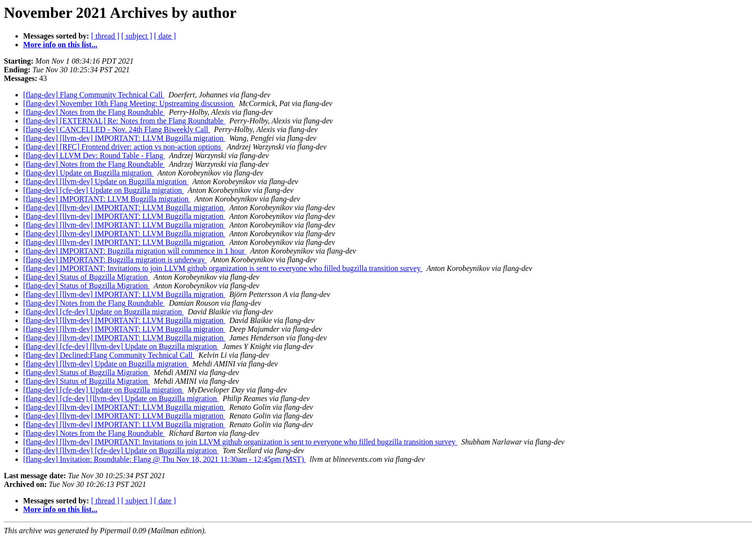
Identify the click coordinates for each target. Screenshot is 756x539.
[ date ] (165, 36)
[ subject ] (137, 36)
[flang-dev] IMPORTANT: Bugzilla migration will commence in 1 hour (135, 251)
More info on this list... (60, 45)
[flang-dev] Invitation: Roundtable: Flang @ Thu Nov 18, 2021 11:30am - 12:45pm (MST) (164, 459)
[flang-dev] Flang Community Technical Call (94, 95)
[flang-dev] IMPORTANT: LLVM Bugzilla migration (107, 199)
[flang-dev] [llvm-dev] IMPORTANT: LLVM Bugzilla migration (124, 138)
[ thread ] (105, 36)
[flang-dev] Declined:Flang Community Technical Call (109, 355)
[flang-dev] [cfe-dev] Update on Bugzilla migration (103, 190)
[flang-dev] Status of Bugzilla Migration (87, 277)
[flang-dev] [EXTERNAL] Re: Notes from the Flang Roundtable (124, 121)
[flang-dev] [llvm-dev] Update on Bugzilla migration (106, 182)
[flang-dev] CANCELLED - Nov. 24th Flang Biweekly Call (117, 129)
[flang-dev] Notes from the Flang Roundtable (94, 112)
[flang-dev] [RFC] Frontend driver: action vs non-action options (123, 147)
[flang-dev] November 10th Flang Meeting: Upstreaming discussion (129, 103)
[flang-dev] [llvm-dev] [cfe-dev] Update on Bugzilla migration (121, 451)
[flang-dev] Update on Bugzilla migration (88, 173)
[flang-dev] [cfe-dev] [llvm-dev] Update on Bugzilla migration (121, 346)
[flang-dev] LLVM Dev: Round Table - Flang (94, 155)
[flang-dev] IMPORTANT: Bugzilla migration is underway (115, 260)
